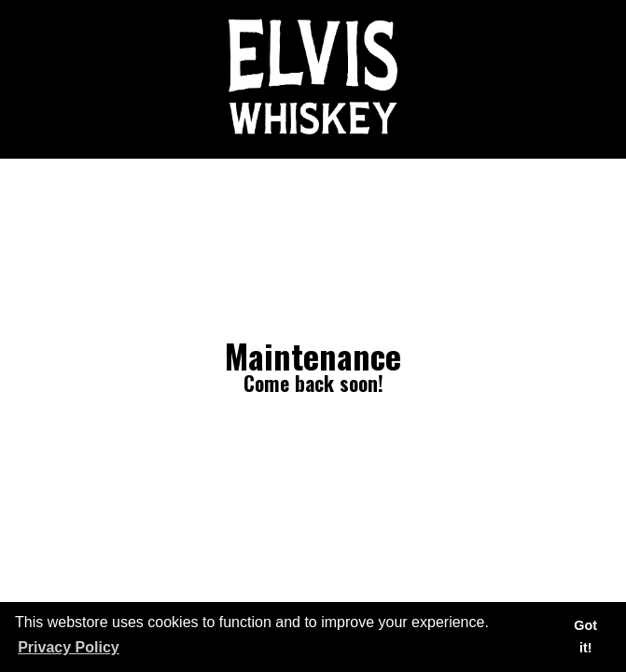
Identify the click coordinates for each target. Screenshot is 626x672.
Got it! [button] (585, 637)
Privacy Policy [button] (69, 647)
